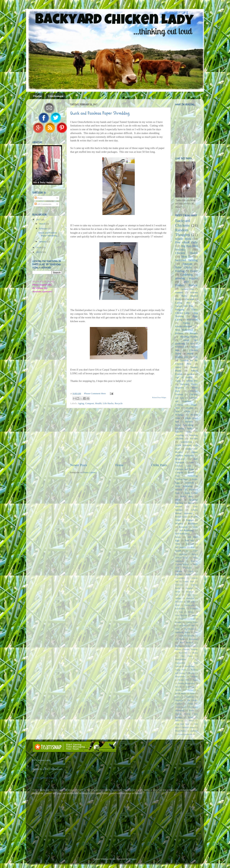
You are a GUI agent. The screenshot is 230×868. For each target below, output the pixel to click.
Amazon (187, 264)
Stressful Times (183, 432)
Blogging (180, 309)
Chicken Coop (187, 289)
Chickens (190, 299)
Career (191, 571)
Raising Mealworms (187, 683)
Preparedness (180, 676)
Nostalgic (179, 415)
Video (178, 544)
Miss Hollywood (184, 330)
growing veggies (186, 278)
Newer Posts (79, 465)
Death (178, 592)
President (194, 676)
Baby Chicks (184, 267)
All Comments (43, 204)
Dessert (191, 472)
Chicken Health (186, 253)
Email (178, 605)
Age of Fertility (184, 377)
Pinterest (190, 520)
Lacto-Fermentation (187, 636)
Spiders (178, 697)
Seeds (195, 527)
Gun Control (183, 625)
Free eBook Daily (186, 242)
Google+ (179, 622)
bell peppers (181, 547)
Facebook (194, 608)
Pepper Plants (181, 670)
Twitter (191, 710)
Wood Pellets (180, 731)
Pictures (179, 333)
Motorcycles (190, 646)
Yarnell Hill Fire (184, 306)
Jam (196, 632)
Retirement (193, 524)
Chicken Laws (183, 466)
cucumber (194, 731)
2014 (39, 247)
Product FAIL (184, 680)
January (43, 241)
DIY (186, 282)
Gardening (186, 275)
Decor (178, 595)
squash (178, 551)
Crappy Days (188, 581)
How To (187, 257)
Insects (191, 503)
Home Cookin (191, 493)
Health (98, 403)
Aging (81, 403)
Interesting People (183, 632)
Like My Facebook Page (43, 778)
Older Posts (159, 465)
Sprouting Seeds (184, 428)
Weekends (179, 721)
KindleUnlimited (183, 326)
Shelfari (190, 690)
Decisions (190, 592)
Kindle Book (183, 239)
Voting (191, 717)
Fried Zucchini (181, 615)
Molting (178, 646)
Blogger (133, 859)
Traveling (179, 435)
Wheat (191, 721)
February (44, 229)
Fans (181, 612)
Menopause (193, 639)
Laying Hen (183, 303)
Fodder (186, 323)
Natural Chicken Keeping (186, 649)
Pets (196, 357)
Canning (179, 571)
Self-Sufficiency (182, 534)
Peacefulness (190, 666)
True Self (189, 540)
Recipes (194, 333)
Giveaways (182, 619)
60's (187, 551)
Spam (192, 693)
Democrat (190, 598)
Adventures (183, 554)
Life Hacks (108, 403)
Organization (180, 663)
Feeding (180, 271)
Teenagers (179, 700)
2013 (39, 252)
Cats (192, 462)
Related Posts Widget (159, 397)
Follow (191, 612)
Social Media (181, 693)
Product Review (186, 285)
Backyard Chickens (183, 223)
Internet (179, 506)
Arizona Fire (192, 381)
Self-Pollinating (186, 530)
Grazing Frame (192, 622)
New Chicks (183, 411)
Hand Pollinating (184, 486)
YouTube (194, 438)
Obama (195, 653)
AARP (195, 551)
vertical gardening (185, 734)
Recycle (119, 403)
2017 (39, 220)
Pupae (195, 680)
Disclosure (56, 96)
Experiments (180, 608)
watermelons (186, 442)
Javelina (190, 408)
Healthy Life (182, 357)
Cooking (179, 405)
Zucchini (190, 544)
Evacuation (192, 320)
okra (192, 547)
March (42, 224)
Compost (90, 403)
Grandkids (189, 483)
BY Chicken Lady (41, 760)
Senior (178, 537)
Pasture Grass (181, 517)
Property (179, 524)
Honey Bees (187, 496)
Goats (193, 619)
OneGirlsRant (181, 659)
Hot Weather (189, 629)
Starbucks (190, 697)
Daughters (190, 588)
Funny (194, 271)
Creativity (179, 585)
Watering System (189, 337)
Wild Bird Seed (182, 724)
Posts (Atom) (90, 472)
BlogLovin (180, 459)
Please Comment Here (95, 393)
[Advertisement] (119, 435)
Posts (38, 198)
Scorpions (183, 527)
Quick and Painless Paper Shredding (100, 113)
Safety (178, 367)
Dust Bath (191, 602)
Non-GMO (183, 653)
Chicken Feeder (183, 574)
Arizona (194, 292)
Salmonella (190, 687)
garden (191, 374)
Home (37, 96)
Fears (178, 476)
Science (178, 690)
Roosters (189, 422)
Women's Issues (188, 727)
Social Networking (184, 425)
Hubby (178, 500)
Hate (193, 625)
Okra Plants (186, 656)
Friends (195, 615)
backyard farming (186, 260)
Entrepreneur (189, 605)
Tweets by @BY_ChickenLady (48, 769)
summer (179, 292)
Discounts (179, 602)
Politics (192, 673)
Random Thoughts (183, 232)
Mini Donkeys (186, 642)
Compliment (180, 578)
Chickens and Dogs (184, 469)
